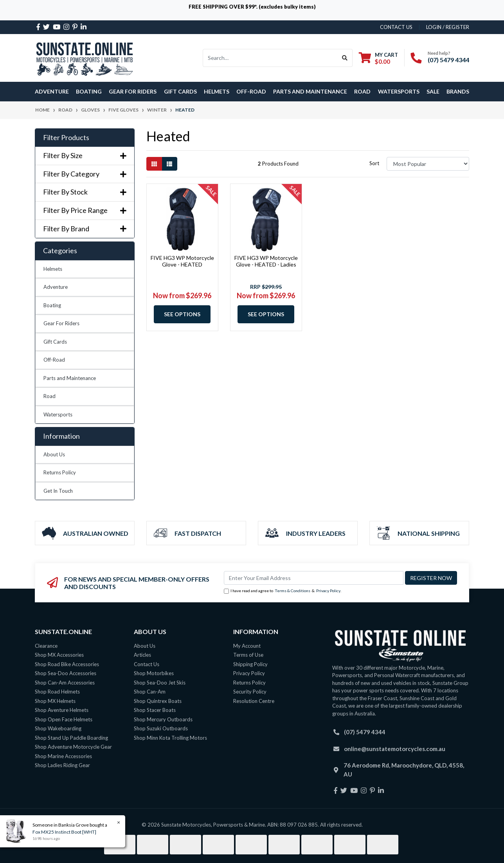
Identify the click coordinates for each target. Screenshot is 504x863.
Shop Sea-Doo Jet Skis (160, 683)
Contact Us (147, 664)
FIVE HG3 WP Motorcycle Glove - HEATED (182, 261)
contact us (396, 27)
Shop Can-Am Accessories (65, 683)
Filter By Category (85, 174)
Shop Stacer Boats (155, 710)
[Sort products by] (428, 164)
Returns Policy (60, 472)
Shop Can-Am (150, 692)
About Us (54, 454)
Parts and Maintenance (70, 378)
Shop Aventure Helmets (62, 710)
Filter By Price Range (85, 210)
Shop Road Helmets (57, 692)
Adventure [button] (52, 91)
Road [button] (362, 91)
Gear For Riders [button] (133, 91)
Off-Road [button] (251, 91)
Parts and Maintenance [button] (310, 91)
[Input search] (270, 58)
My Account (247, 646)
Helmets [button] (217, 91)
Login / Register (448, 27)
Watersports (58, 414)
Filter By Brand (85, 229)
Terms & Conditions (292, 591)
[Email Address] (314, 578)
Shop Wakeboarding (58, 728)
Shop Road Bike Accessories (67, 664)
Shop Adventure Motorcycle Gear (73, 747)
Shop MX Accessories (59, 655)
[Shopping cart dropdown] (378, 58)
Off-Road (54, 360)
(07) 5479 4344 (448, 60)
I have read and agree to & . (283, 591)
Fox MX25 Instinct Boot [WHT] (64, 832)
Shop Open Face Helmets (64, 719)
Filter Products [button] (66, 138)
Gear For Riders (61, 323)
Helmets (53, 269)
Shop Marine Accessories (63, 756)
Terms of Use (248, 655)
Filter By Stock (85, 192)
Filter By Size (85, 156)
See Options (182, 314)
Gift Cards (180, 91)
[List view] (169, 164)
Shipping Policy (250, 664)
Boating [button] (89, 91)
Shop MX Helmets (55, 701)
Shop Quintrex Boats (158, 701)
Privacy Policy (328, 591)
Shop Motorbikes (154, 673)
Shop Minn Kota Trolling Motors (170, 738)
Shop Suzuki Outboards (161, 728)
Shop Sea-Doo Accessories (66, 673)
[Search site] (345, 58)
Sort (374, 163)
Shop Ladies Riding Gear (62, 765)
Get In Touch (58, 491)
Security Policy (250, 692)
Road (49, 396)
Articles (142, 655)
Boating (52, 305)
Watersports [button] (399, 91)
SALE (433, 91)
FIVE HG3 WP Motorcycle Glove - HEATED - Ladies (266, 261)
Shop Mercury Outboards (163, 719)
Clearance (46, 646)
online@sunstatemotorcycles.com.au (395, 749)
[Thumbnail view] (154, 164)
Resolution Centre (254, 701)
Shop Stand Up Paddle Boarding (71, 738)
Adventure (56, 287)
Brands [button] (458, 91)
